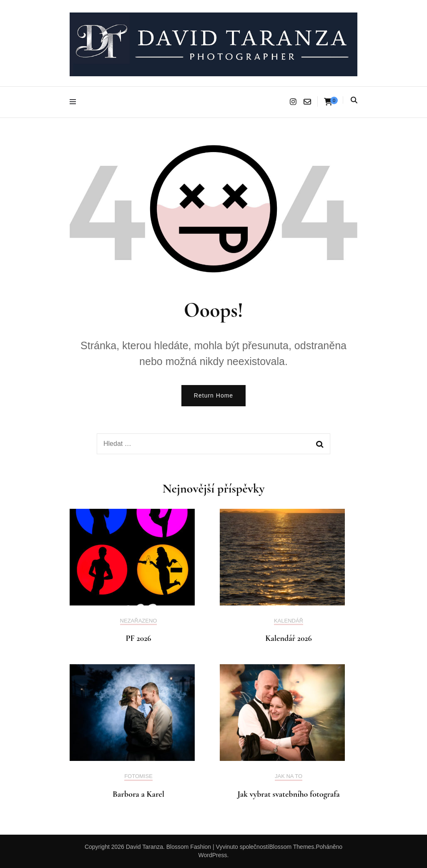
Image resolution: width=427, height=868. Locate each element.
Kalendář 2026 (289, 638)
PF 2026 (138, 638)
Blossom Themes (291, 847)
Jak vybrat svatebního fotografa (289, 794)
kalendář (289, 621)
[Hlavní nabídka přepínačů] (75, 102)
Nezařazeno (139, 621)
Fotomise (138, 776)
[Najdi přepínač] (354, 100)
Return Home (213, 395)
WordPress (213, 855)
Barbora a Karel (138, 794)
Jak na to (289, 776)
